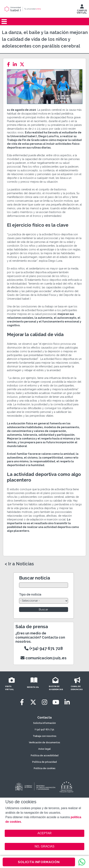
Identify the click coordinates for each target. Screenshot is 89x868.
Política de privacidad (44, 762)
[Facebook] (10, 64)
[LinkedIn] (16, 64)
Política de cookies (45, 768)
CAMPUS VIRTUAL (82, 10)
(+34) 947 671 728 (44, 648)
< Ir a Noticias (19, 564)
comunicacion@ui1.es (44, 658)
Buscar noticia (35, 578)
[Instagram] (44, 702)
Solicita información (44, 723)
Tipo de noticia (30, 594)
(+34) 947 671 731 (44, 729)
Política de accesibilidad (45, 756)
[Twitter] (23, 64)
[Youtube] (56, 702)
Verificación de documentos (44, 743)
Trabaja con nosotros (45, 736)
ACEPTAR (45, 833)
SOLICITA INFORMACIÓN (39, 862)
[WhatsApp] (82, 862)
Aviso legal (44, 749)
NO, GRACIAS (45, 846)
